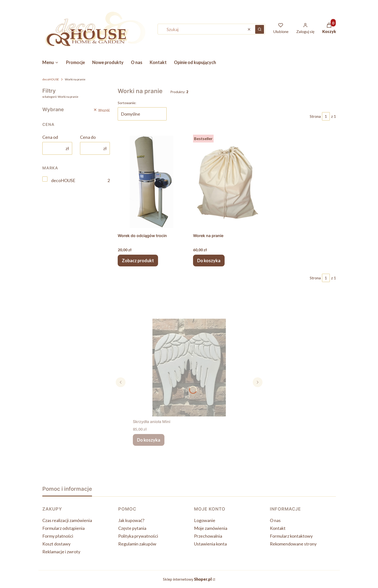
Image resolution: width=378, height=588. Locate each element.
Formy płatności (58, 536)
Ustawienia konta (210, 544)
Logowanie (205, 520)
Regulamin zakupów (137, 544)
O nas (275, 520)
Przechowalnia (208, 536)
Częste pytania (132, 528)
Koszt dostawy (56, 544)
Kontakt (278, 528)
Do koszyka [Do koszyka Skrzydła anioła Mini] (149, 440)
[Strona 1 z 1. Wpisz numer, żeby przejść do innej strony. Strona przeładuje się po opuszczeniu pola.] (326, 116)
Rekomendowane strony (293, 544)
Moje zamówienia (211, 528)
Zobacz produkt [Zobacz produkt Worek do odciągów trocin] (138, 261)
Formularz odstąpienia (63, 528)
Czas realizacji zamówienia (67, 520)
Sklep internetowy (187, 579)
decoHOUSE (51, 79)
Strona (315, 116)
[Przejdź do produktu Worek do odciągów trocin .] (151, 182)
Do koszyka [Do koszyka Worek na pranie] (209, 261)
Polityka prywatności (138, 536)
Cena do (88, 137)
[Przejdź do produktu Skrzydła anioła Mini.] (189, 368)
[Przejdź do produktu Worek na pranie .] (227, 182)
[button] (260, 29)
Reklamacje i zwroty (61, 552)
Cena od (50, 137)
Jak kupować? (131, 520)
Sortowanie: (127, 103)
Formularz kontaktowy (291, 536)
